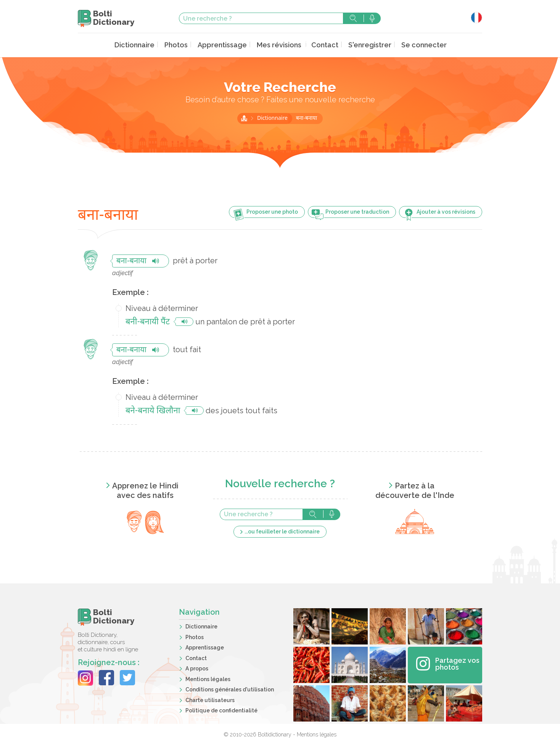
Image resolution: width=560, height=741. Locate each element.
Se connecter (412, 44)
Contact (322, 44)
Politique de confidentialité (221, 709)
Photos (186, 44)
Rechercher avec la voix (372, 18)
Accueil (244, 117)
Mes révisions (280, 44)
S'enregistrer (363, 44)
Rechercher (353, 18)
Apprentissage (228, 44)
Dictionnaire (147, 44)
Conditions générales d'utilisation (230, 688)
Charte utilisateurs (210, 699)
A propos (197, 667)
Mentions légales (208, 678)
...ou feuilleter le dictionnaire (282, 530)
